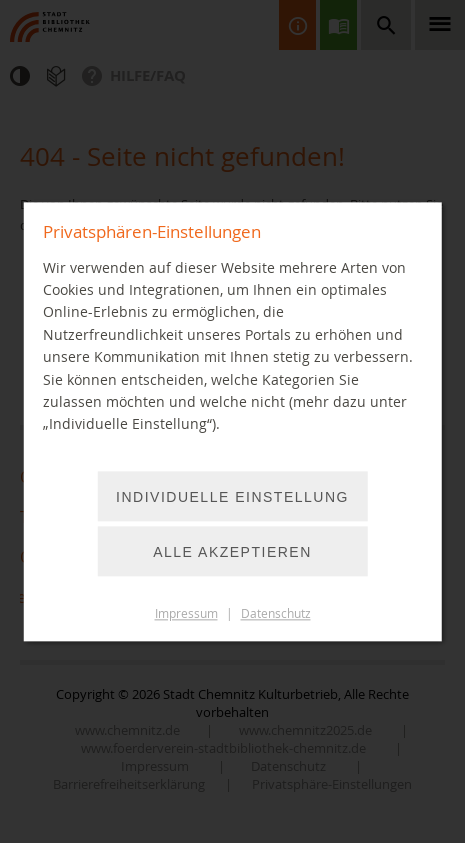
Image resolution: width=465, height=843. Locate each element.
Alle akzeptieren (232, 552)
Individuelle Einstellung (232, 497)
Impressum (186, 613)
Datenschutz (276, 613)
